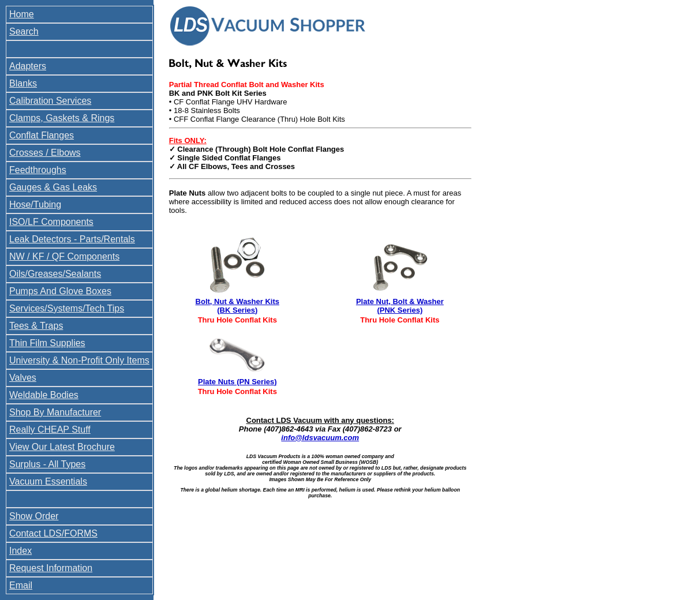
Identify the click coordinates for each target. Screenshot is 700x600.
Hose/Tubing (35, 205)
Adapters (28, 66)
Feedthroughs (38, 170)
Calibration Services (50, 101)
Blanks (23, 83)
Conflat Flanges (42, 135)
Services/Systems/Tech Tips (67, 308)
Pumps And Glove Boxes (60, 291)
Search (24, 31)
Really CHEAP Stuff (50, 430)
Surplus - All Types (47, 464)
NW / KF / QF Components (64, 256)
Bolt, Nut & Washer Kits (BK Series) (237, 306)
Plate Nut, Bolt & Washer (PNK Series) (400, 306)
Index (20, 551)
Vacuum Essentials (48, 481)
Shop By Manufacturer (55, 412)
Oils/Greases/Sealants (55, 274)
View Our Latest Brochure (62, 447)
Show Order (34, 516)
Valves (23, 378)
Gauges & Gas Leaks (53, 187)
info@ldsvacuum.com (320, 438)
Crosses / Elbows (45, 153)
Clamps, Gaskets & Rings (62, 118)
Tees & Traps (36, 326)
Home (22, 14)
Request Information (51, 568)
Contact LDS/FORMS (53, 533)
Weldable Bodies (44, 395)
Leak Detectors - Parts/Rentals (72, 239)
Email (21, 585)
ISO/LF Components (51, 222)
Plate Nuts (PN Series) (237, 382)
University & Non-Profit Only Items (79, 360)
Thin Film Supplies (47, 343)
